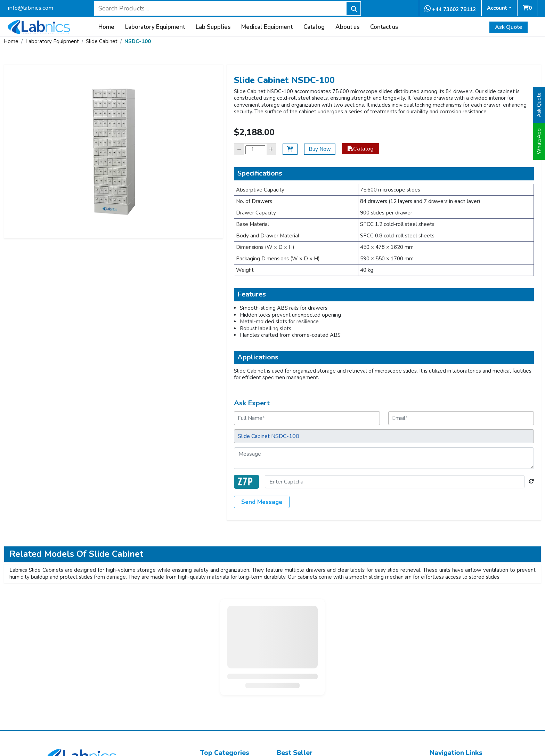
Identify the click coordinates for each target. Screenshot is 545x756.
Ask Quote (509, 27)
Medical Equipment (267, 27)
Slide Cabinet (102, 41)
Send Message (262, 502)
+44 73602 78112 (450, 9)
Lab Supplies (213, 27)
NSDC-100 (138, 41)
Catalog (314, 27)
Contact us (384, 27)
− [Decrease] (239, 149)
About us (347, 27)
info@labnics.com (30, 8)
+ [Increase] (271, 149)
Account (497, 8)
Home (106, 27)
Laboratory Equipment (155, 27)
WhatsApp (539, 141)
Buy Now (320, 149)
